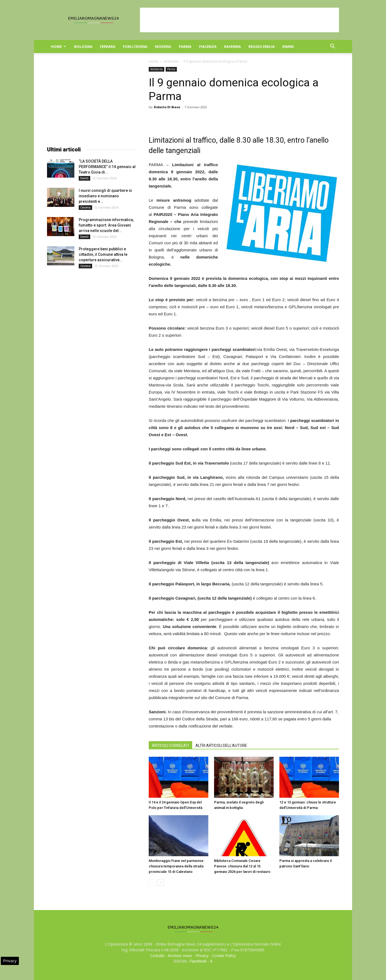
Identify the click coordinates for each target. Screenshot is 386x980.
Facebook (198, 961)
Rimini (288, 46)
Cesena (85, 207)
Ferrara (108, 46)
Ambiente (171, 61)
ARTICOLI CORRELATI (170, 746)
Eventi (84, 178)
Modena (163, 46)
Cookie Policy (224, 956)
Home (59, 46)
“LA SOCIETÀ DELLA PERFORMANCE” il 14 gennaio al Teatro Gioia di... (107, 167)
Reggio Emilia (262, 46)
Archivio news (180, 956)
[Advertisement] (239, 20)
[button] (332, 47)
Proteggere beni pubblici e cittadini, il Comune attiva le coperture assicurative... (103, 254)
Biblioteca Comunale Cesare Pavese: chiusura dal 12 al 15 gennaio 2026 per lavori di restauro (242, 866)
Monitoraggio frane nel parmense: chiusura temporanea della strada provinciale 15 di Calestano (176, 866)
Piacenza (208, 46)
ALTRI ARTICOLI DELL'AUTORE (221, 746)
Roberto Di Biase (167, 107)
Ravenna (233, 46)
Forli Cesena (135, 46)
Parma (185, 46)
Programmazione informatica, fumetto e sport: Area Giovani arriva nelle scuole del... (106, 225)
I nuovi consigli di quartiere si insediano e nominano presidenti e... (105, 196)
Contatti (157, 956)
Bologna (83, 46)
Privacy (202, 956)
